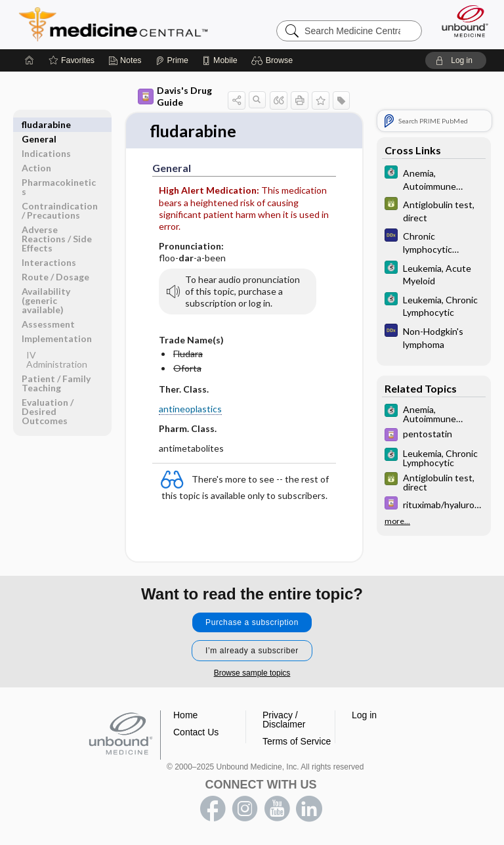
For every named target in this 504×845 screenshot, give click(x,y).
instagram (245, 810)
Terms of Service (297, 742)
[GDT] (434, 210)
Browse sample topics (252, 674)
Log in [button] (364, 716)
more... (397, 521)
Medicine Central (121, 24)
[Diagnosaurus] (434, 242)
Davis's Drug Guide (175, 96)
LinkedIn (309, 810)
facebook (213, 810)
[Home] (30, 60)
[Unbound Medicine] (461, 21)
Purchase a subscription (252, 623)
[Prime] (172, 60)
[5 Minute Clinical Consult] (434, 179)
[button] (274, 60)
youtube (277, 810)
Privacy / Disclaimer (284, 720)
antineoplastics (190, 409)
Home (185, 716)
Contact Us (196, 733)
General (39, 124)
